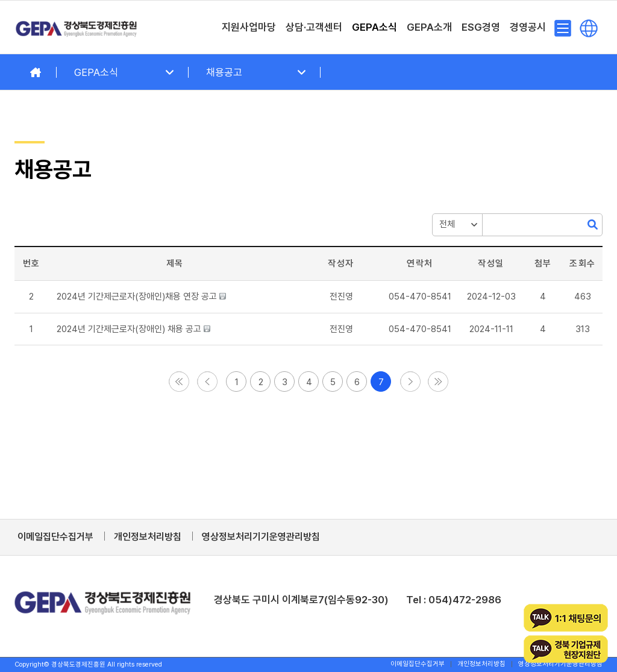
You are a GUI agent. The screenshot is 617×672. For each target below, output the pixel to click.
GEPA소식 (96, 72)
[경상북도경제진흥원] (77, 27)
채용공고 (224, 72)
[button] (341, 297)
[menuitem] (249, 27)
